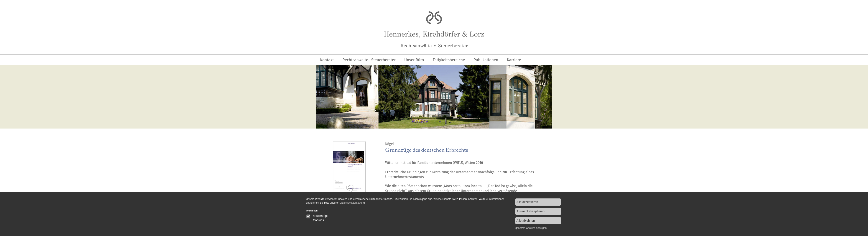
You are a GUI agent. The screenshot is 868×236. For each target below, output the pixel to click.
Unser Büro (414, 60)
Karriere (514, 60)
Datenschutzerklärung (352, 203)
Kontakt (327, 60)
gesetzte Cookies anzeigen (531, 228)
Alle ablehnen (526, 221)
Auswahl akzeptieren (530, 211)
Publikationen (486, 60)
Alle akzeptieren (527, 202)
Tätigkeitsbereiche (449, 60)
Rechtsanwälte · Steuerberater (369, 60)
